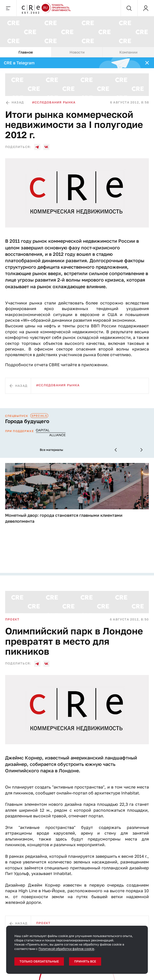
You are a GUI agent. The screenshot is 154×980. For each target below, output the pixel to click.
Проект (12, 619)
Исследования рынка (54, 102)
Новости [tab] (77, 52)
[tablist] (77, 52)
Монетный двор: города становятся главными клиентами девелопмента (64, 518)
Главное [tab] (26, 52)
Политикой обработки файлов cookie (66, 949)
